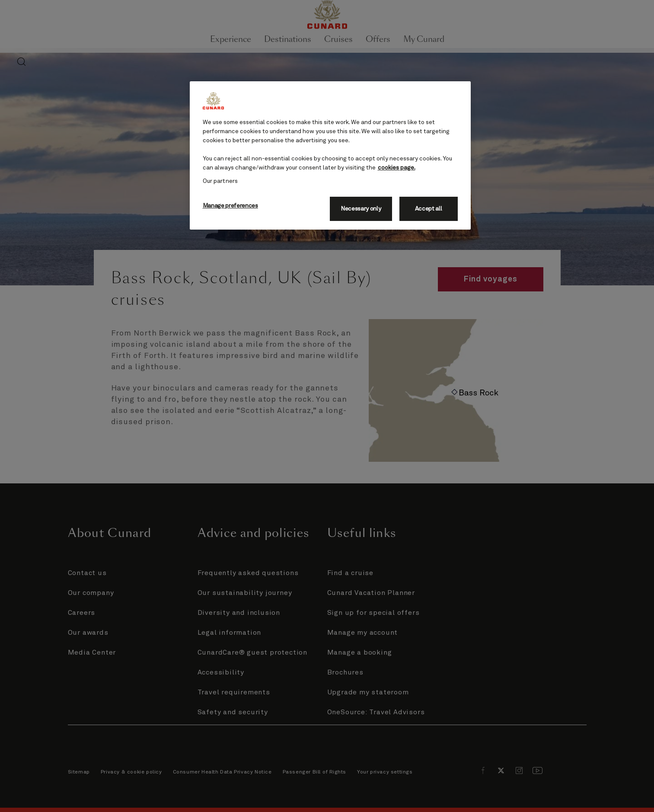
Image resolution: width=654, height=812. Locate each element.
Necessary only (361, 209)
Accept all (429, 209)
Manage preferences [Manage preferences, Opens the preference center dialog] (230, 206)
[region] (330, 155)
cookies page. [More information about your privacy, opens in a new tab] (397, 168)
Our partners (220, 181)
